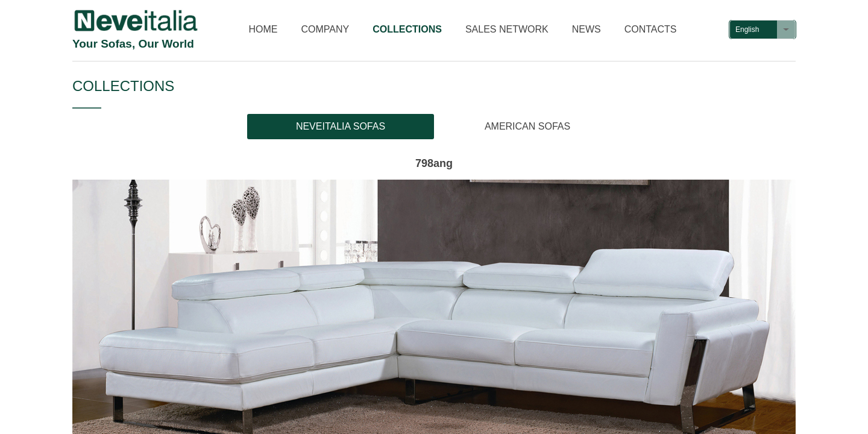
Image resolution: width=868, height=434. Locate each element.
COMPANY (325, 29)
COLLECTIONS (407, 29)
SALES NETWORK (507, 29)
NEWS (587, 29)
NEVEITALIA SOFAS (341, 126)
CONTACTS (651, 29)
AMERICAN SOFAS (527, 126)
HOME (263, 29)
